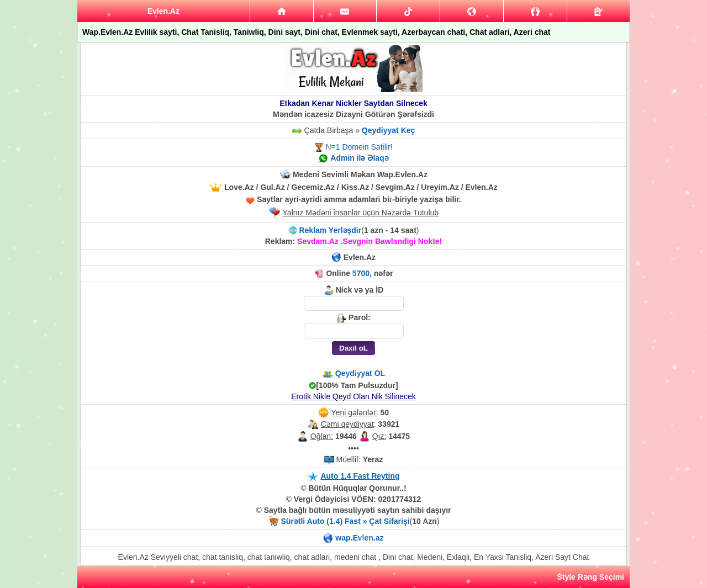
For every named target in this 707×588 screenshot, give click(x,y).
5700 (361, 273)
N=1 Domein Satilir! (359, 147)
